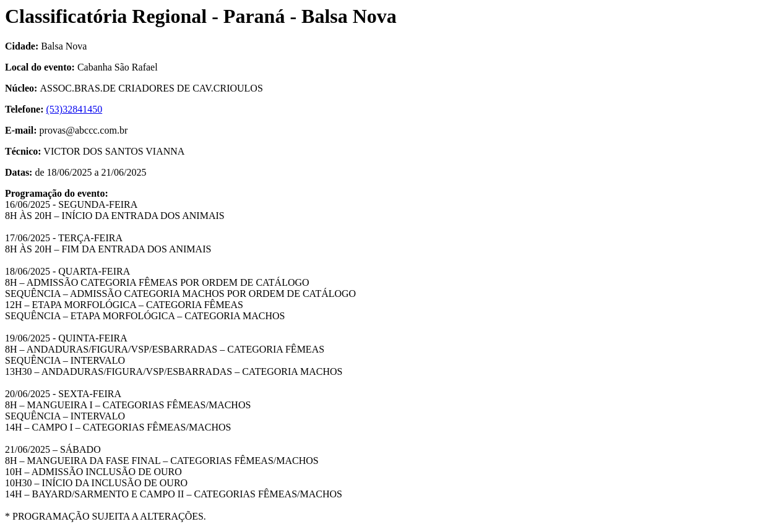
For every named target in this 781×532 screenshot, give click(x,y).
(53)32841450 (75, 109)
